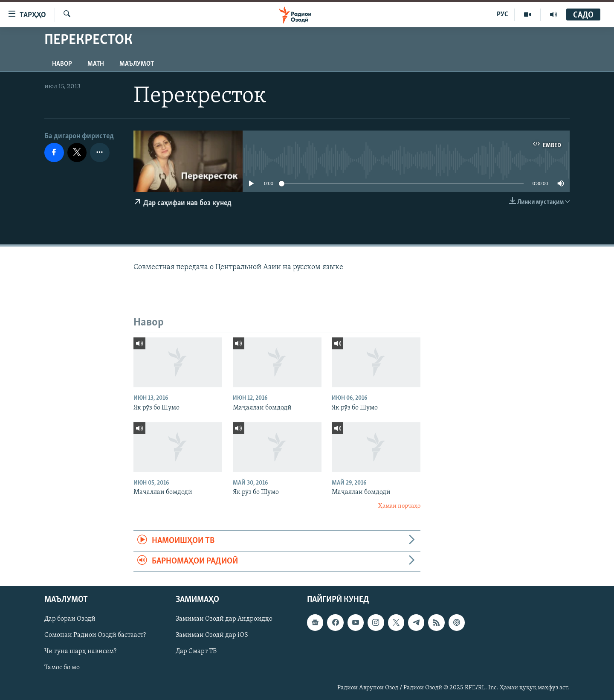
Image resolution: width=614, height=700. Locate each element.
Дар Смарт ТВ (196, 651)
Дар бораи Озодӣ (70, 619)
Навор (62, 64)
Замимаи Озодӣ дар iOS (212, 635)
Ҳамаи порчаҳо (399, 506)
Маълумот (137, 64)
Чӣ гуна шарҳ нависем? (80, 651)
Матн (96, 64)
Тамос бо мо (62, 668)
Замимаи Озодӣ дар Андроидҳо (224, 619)
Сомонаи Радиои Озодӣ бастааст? (95, 635)
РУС (502, 15)
